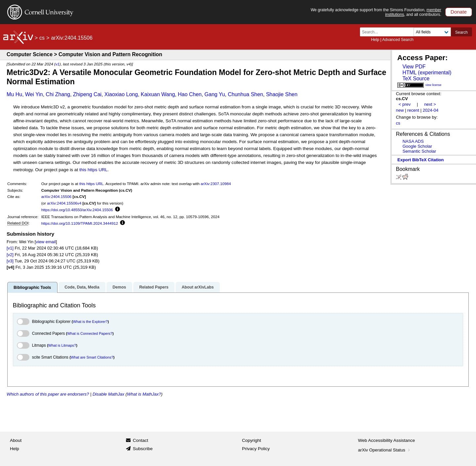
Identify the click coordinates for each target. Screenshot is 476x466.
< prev (405, 104)
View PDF (414, 67)
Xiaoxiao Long (121, 94)
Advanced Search (398, 40)
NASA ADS (413, 141)
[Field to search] (432, 32)
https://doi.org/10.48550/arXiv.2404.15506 (77, 210)
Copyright (252, 440)
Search (461, 32)
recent (413, 110)
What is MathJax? (144, 394)
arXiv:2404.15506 (57, 196)
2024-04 (431, 110)
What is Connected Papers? (90, 333)
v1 (58, 64)
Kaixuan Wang (158, 94)
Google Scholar (417, 146)
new (400, 110)
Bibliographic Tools (32, 288)
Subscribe (143, 449)
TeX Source (416, 78)
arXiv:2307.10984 (216, 184)
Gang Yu (215, 94)
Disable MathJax (108, 394)
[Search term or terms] (389, 32)
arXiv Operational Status (385, 450)
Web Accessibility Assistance (386, 440)
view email (46, 242)
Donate (459, 12)
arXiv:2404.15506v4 (64, 203)
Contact (141, 440)
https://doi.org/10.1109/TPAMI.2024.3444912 (80, 223)
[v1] (10, 248)
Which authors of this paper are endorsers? (48, 394)
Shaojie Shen (282, 94)
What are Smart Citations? (92, 357)
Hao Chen (190, 94)
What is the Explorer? (90, 322)
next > (430, 104)
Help (375, 40)
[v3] (10, 261)
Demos (119, 287)
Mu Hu (14, 94)
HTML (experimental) (427, 73)
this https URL (93, 170)
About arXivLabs (198, 287)
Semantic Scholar (419, 151)
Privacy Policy (256, 449)
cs (42, 38)
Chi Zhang (58, 94)
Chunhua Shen (245, 94)
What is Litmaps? (62, 345)
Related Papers (154, 287)
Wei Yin (34, 94)
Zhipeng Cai (87, 94)
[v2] (10, 255)
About (16, 440)
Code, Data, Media (82, 287)
